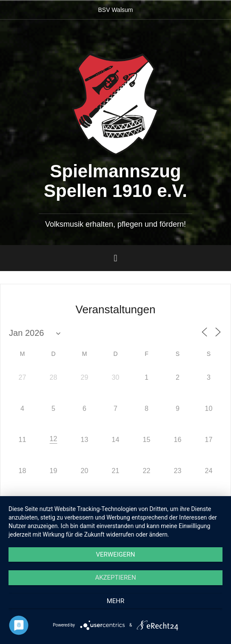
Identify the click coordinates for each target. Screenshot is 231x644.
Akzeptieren (115, 578)
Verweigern (116, 554)
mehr (116, 601)
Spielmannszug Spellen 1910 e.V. (115, 181)
